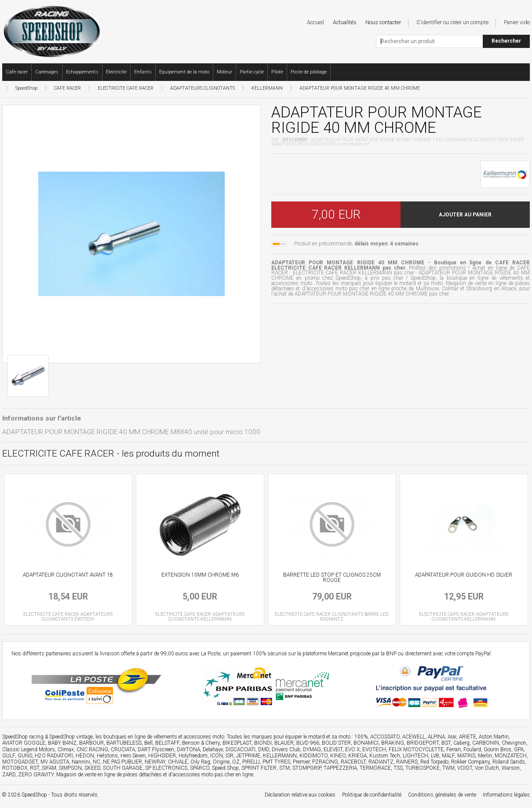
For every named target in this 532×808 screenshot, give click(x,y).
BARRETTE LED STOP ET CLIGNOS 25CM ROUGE (332, 578)
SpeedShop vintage (71, 737)
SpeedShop (26, 88)
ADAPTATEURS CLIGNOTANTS (202, 88)
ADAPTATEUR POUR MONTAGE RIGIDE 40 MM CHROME (360, 88)
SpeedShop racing (23, 737)
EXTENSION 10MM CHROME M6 (200, 575)
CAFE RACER (67, 88)
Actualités (345, 22)
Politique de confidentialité (372, 795)
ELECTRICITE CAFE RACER (126, 88)
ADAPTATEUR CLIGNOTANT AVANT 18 (68, 575)
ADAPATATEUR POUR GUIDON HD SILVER (464, 575)
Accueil (315, 22)
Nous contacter (383, 22)
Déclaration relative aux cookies (300, 795)
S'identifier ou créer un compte (452, 22)
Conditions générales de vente (442, 795)
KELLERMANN (267, 88)
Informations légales (506, 795)
